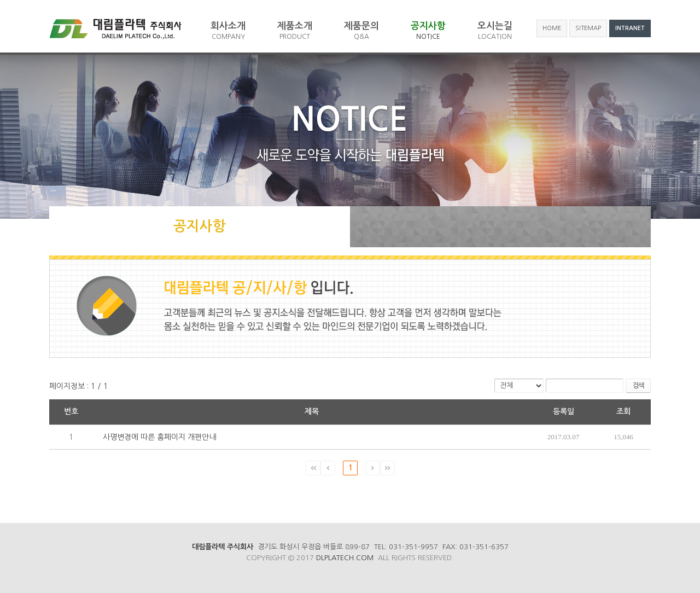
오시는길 (495, 31)
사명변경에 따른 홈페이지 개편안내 (159, 437)
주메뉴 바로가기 (0, 0)
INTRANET (630, 28)
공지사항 (428, 31)
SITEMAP (588, 28)
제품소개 (295, 31)
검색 (638, 386)
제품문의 (361, 31)
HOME (552, 28)
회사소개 (228, 31)
